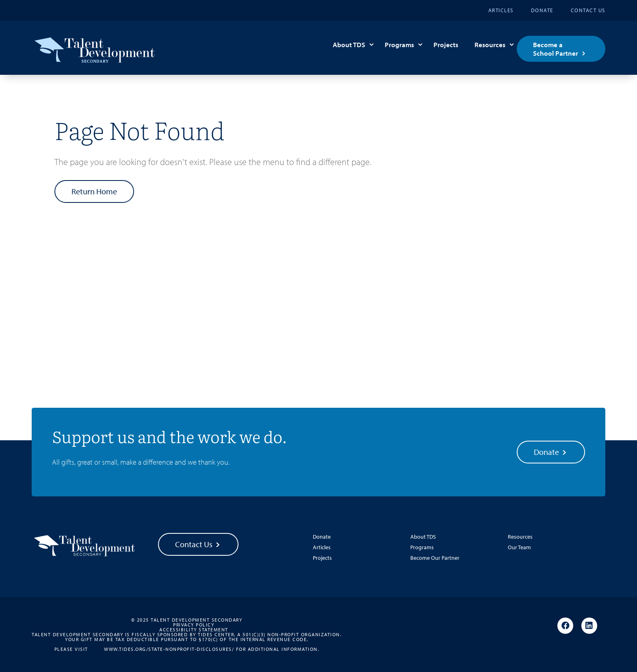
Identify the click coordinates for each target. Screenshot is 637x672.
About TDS (349, 45)
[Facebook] (565, 626)
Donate (542, 10)
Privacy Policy (194, 625)
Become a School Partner (556, 49)
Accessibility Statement (194, 630)
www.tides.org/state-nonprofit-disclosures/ (169, 649)
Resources (490, 45)
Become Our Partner (435, 558)
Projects (446, 45)
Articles (501, 10)
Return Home (94, 191)
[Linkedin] (589, 626)
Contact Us (588, 10)
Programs (399, 45)
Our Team (519, 547)
